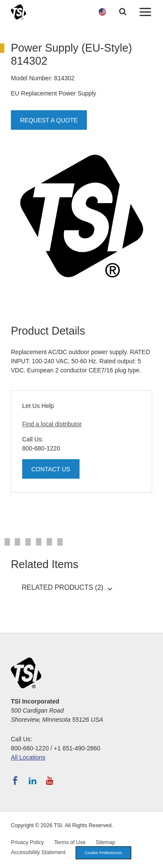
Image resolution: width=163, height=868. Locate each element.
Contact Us (51, 469)
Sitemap (105, 842)
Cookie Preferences (103, 853)
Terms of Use (70, 842)
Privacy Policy (27, 842)
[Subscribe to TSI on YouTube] (50, 781)
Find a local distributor (52, 424)
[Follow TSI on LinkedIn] (33, 781)
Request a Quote (49, 120)
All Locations (28, 757)
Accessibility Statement (38, 852)
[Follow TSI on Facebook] (15, 781)
